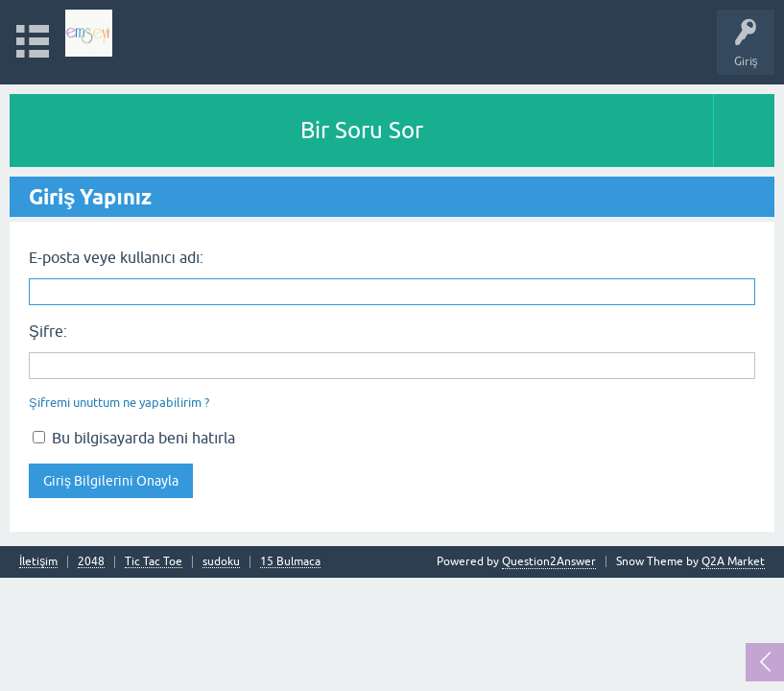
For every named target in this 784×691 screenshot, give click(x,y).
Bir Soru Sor (362, 130)
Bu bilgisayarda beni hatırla (134, 438)
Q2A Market (733, 561)
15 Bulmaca (290, 562)
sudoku (221, 562)
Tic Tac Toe (154, 562)
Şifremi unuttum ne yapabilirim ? (119, 403)
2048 (91, 562)
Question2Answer (549, 561)
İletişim (38, 562)
